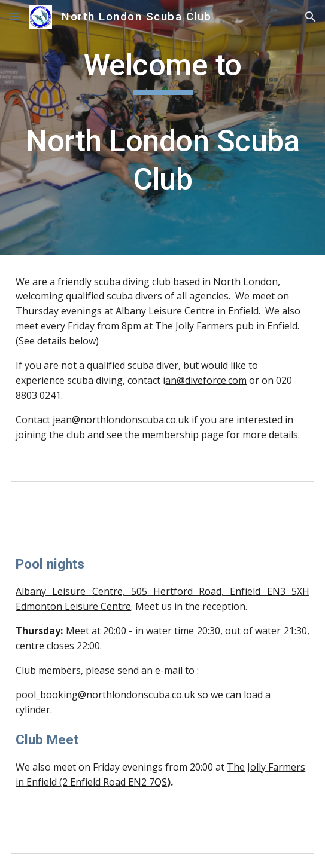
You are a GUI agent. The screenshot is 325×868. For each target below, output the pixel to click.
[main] (162, 128)
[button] (14, 16)
